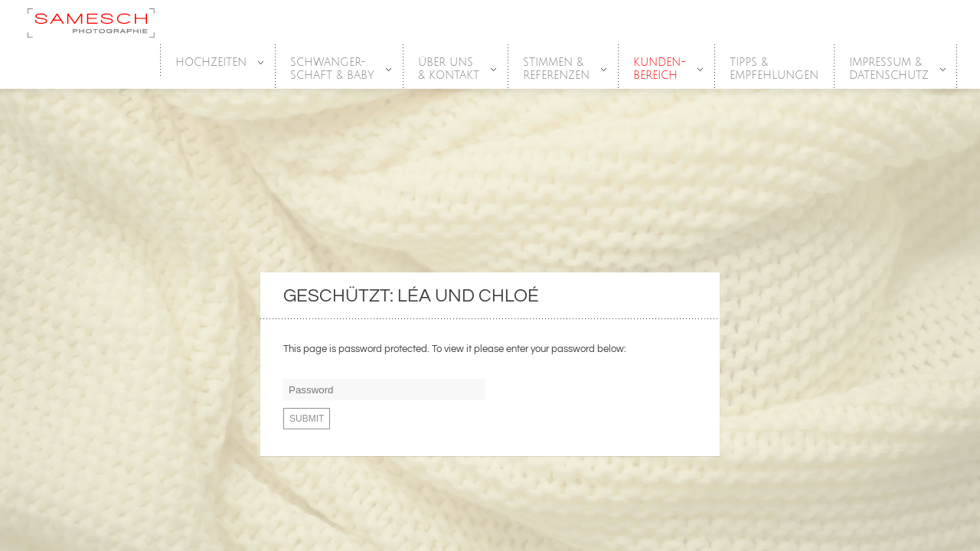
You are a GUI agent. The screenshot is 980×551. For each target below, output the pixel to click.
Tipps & (774, 69)
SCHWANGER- (333, 69)
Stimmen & (557, 69)
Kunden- (660, 69)
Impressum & (890, 69)
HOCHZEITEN (212, 63)
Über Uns (449, 69)
